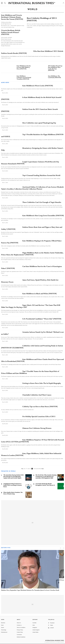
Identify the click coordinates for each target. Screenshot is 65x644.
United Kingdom (36, 630)
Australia (34, 623)
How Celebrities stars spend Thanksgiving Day (39, 123)
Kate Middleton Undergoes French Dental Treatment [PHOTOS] (24, 78)
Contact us (19, 625)
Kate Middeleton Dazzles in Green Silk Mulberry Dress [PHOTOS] (24, 68)
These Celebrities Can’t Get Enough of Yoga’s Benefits (42, 202)
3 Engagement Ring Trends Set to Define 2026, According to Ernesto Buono (13, 485)
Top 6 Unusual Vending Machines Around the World (41, 176)
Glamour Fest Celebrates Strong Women (37, 428)
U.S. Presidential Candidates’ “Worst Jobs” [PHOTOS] (42, 319)
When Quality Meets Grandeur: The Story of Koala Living (13, 493)
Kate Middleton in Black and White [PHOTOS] (40, 294)
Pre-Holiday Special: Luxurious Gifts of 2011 (39, 417)
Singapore (35, 627)
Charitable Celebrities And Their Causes (37, 395)
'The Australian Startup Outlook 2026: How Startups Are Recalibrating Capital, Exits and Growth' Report (14, 476)
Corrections (19, 635)
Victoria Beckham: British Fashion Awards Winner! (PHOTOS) (11, 33)
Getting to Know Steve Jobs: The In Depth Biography (42, 383)
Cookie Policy (20, 632)
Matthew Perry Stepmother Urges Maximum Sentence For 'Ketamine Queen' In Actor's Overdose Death (30, 590)
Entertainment (4, 632)
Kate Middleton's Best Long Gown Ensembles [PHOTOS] (43, 216)
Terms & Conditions (21, 627)
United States (35, 632)
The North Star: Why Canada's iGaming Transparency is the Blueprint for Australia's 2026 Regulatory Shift (46, 476)
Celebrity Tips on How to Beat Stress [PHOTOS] (40, 407)
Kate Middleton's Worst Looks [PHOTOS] (38, 86)
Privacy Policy (20, 630)
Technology (4, 630)
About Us (19, 623)
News (2, 625)
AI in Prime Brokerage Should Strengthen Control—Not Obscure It (45, 484)
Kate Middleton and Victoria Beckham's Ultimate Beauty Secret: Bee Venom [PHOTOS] (12, 17)
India (34, 625)
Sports (3, 627)
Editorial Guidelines (21, 637)
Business (3, 623)
